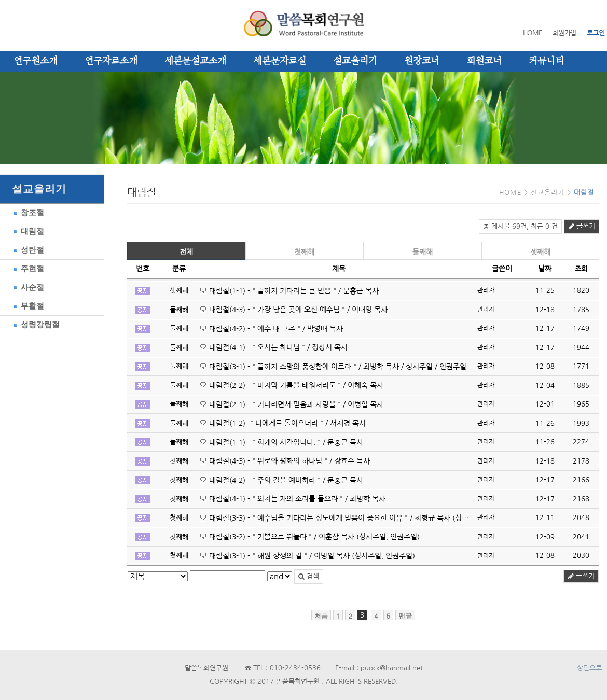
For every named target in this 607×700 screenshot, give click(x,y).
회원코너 (484, 61)
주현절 (27, 268)
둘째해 (423, 252)
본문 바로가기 (0, 0)
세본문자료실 (280, 61)
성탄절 (27, 250)
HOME (533, 33)
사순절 (27, 287)
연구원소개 (36, 61)
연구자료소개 (111, 61)
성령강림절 (35, 324)
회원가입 (564, 33)
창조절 (27, 212)
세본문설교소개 (195, 61)
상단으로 (589, 668)
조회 (581, 269)
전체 (186, 252)
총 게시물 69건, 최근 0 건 (520, 226)
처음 (321, 615)
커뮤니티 (546, 61)
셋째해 (540, 252)
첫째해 (304, 252)
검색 (309, 576)
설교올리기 (355, 61)
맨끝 (405, 615)
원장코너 (422, 61)
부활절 (27, 306)
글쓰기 (582, 226)
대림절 (27, 231)
